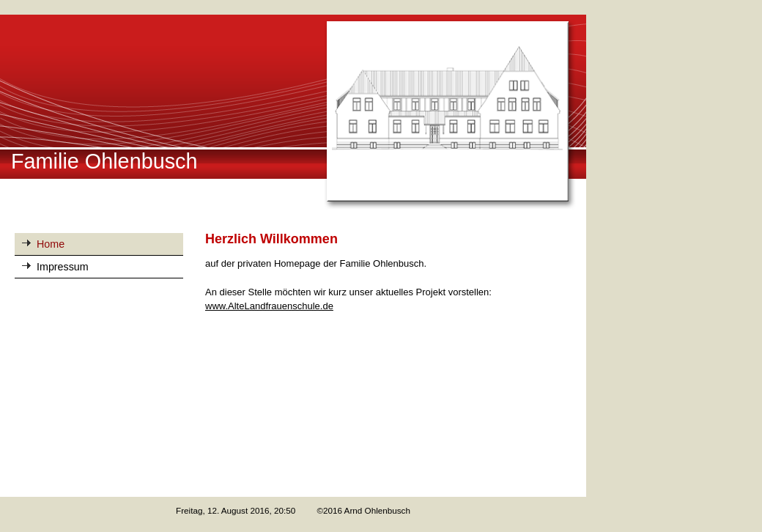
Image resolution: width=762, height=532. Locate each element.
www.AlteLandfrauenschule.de (269, 306)
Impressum (63, 267)
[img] (293, 113)
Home (51, 244)
